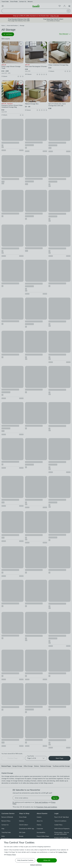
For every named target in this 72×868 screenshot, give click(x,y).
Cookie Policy (63, 852)
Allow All (47, 860)
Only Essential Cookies (25, 860)
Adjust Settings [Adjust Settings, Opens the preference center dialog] (36, 865)
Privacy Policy (11, 855)
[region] (36, 853)
